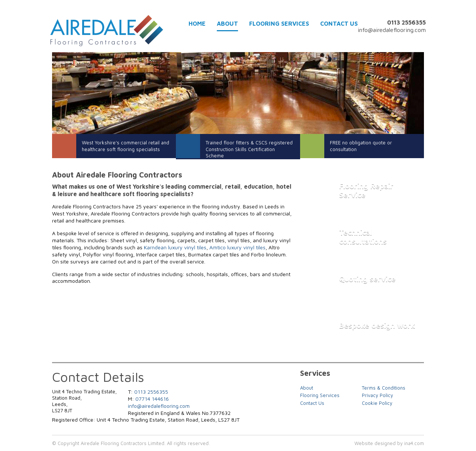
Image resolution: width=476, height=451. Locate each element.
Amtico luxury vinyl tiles (237, 247)
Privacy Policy (377, 395)
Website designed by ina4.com (389, 443)
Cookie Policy (377, 403)
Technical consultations (363, 237)
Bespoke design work (377, 325)
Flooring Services (279, 24)
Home (197, 24)
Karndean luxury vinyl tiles (175, 247)
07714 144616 (152, 399)
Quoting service (367, 279)
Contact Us (339, 24)
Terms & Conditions (384, 388)
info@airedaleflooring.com (392, 30)
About (227, 24)
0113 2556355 (151, 392)
